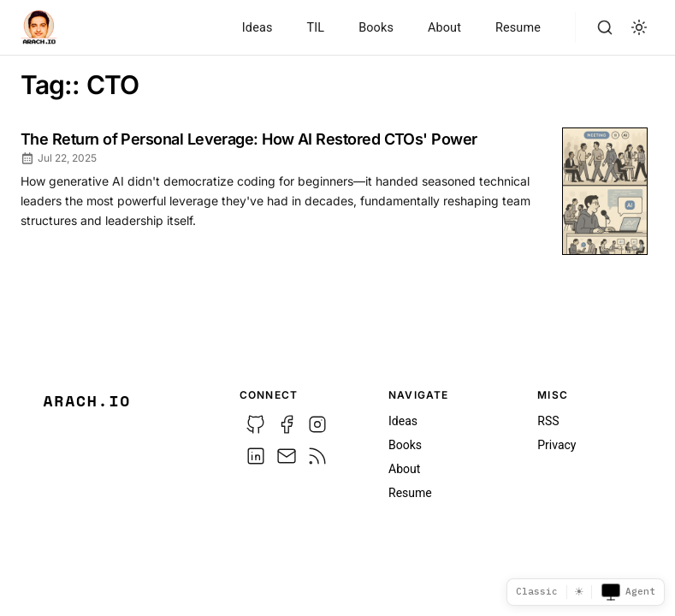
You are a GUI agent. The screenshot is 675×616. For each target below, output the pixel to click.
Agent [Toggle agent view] (628, 592)
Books (376, 28)
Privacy (557, 445)
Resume (518, 28)
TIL (315, 28)
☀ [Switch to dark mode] (579, 592)
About (444, 28)
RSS (548, 421)
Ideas (258, 28)
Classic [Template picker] (537, 591)
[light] (639, 27)
